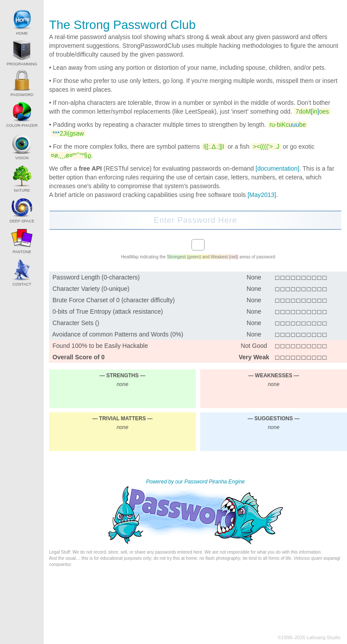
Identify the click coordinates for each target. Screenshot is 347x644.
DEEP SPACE (22, 210)
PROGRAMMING (22, 53)
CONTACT (22, 272)
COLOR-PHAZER (22, 114)
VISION (22, 146)
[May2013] (262, 195)
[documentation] (277, 168)
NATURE (22, 178)
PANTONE (22, 240)
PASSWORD (22, 83)
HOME (22, 22)
